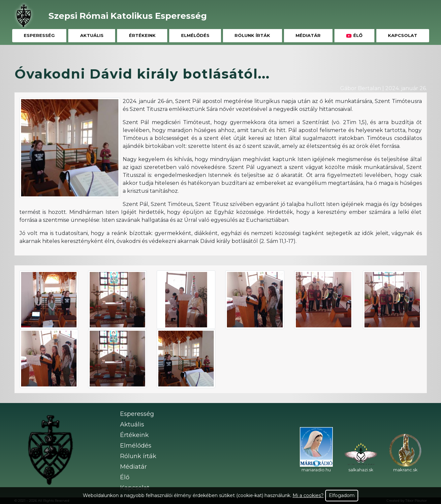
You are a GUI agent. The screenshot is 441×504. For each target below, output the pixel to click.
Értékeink (142, 35)
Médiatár (308, 35)
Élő (354, 35)
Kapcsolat (403, 35)
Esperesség (39, 35)
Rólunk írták (252, 35)
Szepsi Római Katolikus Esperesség (128, 16)
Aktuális (92, 35)
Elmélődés (195, 35)
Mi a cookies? (308, 495)
